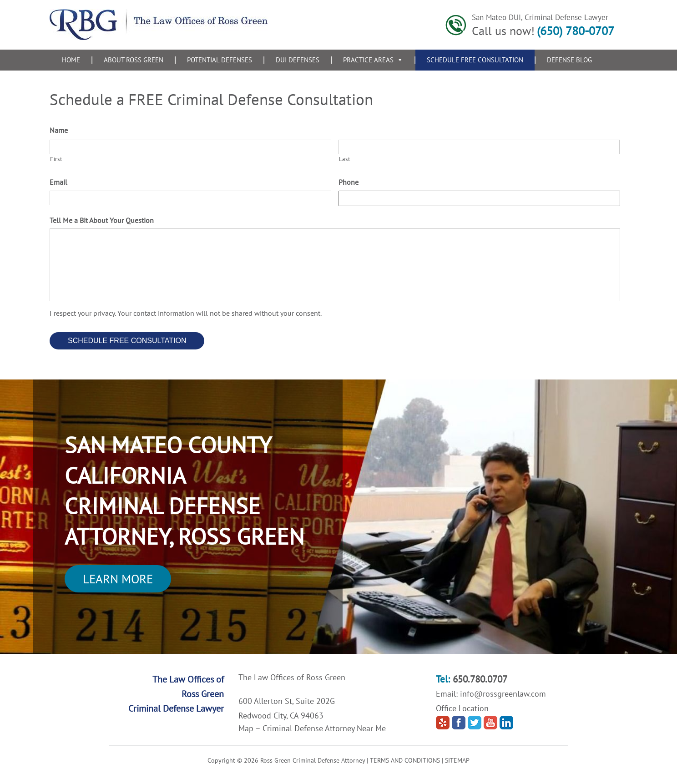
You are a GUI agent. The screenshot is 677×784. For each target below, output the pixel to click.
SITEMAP (457, 760)
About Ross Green (134, 60)
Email (58, 182)
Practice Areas (373, 60)
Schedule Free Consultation (475, 60)
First (56, 159)
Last (345, 159)
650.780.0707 (480, 679)
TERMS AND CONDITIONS (405, 760)
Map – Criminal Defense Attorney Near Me (312, 728)
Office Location (462, 708)
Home (71, 60)
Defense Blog (569, 60)
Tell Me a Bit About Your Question (102, 220)
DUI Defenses (298, 60)
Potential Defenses (220, 60)
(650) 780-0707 (576, 31)
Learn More (118, 579)
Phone (349, 182)
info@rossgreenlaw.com (503, 694)
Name (59, 130)
